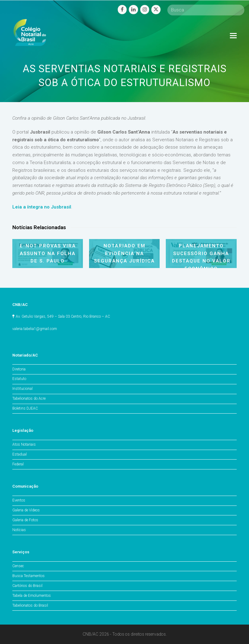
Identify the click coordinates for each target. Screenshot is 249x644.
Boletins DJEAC (25, 408)
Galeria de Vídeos (26, 510)
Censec (18, 566)
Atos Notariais (24, 444)
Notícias (19, 530)
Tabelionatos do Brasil (30, 605)
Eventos (19, 500)
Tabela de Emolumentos (32, 596)
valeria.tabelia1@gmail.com (35, 329)
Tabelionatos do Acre (29, 398)
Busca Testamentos (29, 576)
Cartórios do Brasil (27, 586)
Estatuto (19, 379)
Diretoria (19, 369)
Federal (18, 464)
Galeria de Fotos (25, 520)
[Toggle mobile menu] (233, 36)
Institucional (22, 389)
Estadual (20, 454)
